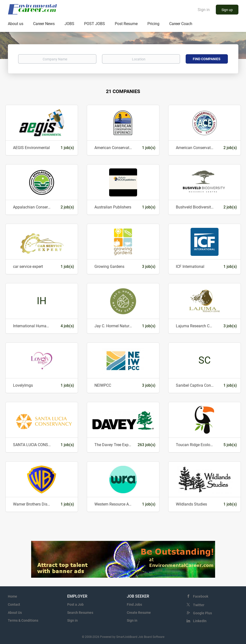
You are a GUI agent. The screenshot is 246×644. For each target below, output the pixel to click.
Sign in (204, 10)
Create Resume (139, 613)
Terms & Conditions (23, 620)
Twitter (199, 605)
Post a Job (75, 604)
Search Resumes (80, 613)
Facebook (201, 596)
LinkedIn (200, 621)
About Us (15, 613)
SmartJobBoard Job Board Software (140, 637)
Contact (14, 604)
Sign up (227, 10)
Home (13, 596)
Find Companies (207, 59)
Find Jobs (134, 604)
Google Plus (202, 613)
